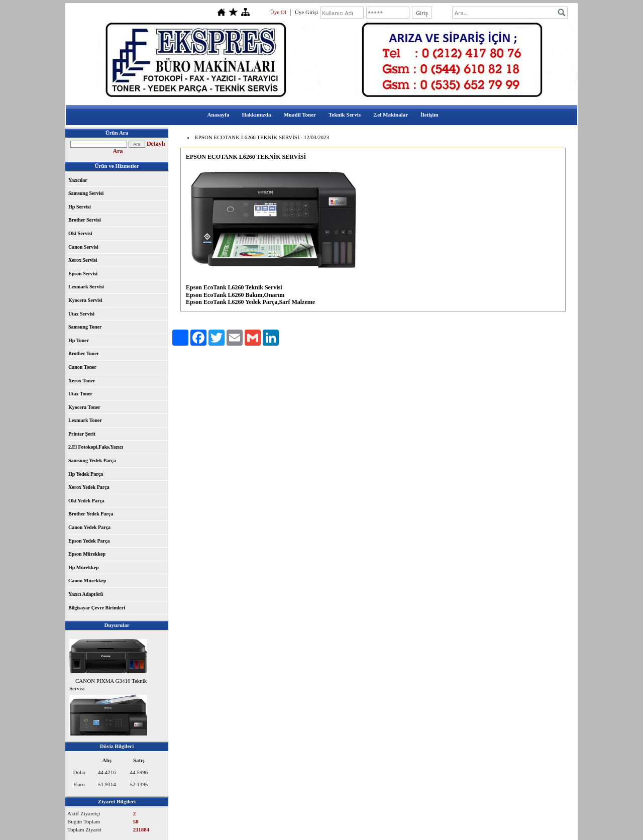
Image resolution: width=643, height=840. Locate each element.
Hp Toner (79, 340)
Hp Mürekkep (84, 567)
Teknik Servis (345, 115)
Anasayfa (218, 115)
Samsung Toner (85, 327)
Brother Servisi (85, 220)
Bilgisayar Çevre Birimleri (97, 608)
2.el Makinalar (391, 115)
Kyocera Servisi (85, 300)
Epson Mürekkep (87, 554)
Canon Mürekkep (87, 581)
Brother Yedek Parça (91, 514)
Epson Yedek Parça (89, 541)
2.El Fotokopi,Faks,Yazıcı (96, 447)
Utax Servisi (81, 314)
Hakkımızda (256, 115)
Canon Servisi (83, 247)
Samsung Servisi (86, 193)
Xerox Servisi (83, 260)
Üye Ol (278, 12)
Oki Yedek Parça (86, 501)
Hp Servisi (80, 207)
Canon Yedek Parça (89, 527)
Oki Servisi (80, 233)
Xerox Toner (82, 381)
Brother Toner (84, 353)
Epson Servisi (83, 274)
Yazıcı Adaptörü (86, 594)
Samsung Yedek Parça (92, 460)
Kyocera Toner (84, 407)
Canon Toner (82, 367)
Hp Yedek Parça (86, 474)
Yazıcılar (78, 180)
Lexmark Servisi (86, 287)
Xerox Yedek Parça (89, 487)
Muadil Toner (300, 115)
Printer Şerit (82, 434)
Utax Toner (80, 394)
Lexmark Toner (85, 420)
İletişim (429, 115)
